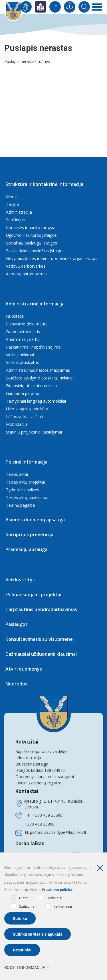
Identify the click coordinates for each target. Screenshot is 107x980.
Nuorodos (16, 684)
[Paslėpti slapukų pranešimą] (101, 868)
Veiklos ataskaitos (23, 362)
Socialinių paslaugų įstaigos (32, 243)
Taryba (12, 204)
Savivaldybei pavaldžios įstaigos (35, 251)
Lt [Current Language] (55, 7)
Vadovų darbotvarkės (26, 266)
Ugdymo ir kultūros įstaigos (31, 235)
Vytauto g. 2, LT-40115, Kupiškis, (54, 801)
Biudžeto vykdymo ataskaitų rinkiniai (40, 378)
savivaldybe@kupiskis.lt (65, 832)
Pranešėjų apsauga (26, 549)
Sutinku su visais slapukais (38, 934)
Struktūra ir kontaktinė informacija (44, 184)
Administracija (19, 212)
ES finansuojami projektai (33, 595)
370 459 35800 (41, 824)
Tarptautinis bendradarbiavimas (41, 609)
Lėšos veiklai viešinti (25, 417)
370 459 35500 (49, 815)
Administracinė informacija (35, 304)
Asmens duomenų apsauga (35, 520)
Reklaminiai (59, 906)
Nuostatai (15, 316)
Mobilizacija (17, 424)
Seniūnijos (15, 220)
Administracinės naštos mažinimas (38, 370)
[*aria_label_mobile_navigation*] (97, 7)
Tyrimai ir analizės (23, 490)
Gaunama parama (23, 393)
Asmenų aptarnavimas (27, 274)
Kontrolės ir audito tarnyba (31, 227)
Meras (12, 197)
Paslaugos (17, 624)
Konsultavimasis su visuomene (39, 639)
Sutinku (20, 918)
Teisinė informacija (26, 462)
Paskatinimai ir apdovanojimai (34, 347)
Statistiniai (23, 906)
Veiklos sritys (20, 580)
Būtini (20, 898)
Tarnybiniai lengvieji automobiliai (36, 401)
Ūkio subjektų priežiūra (27, 409)
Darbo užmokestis (23, 332)
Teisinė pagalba (20, 505)
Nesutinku (22, 950)
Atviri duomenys (24, 669)
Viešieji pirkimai (20, 355)
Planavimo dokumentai (27, 324)
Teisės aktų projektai (25, 482)
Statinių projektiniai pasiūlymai (34, 432)
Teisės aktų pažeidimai (27, 497)
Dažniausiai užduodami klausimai (41, 654)
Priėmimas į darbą (23, 339)
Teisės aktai (17, 474)
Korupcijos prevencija (29, 534)
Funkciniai (50, 898)
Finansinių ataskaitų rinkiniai (32, 386)
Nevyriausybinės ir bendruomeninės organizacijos (52, 258)
